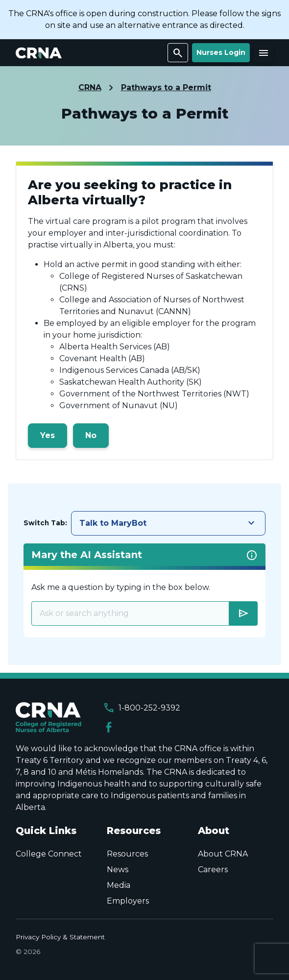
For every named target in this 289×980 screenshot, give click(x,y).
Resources (127, 854)
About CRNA (223, 854)
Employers (128, 901)
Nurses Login (221, 52)
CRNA (90, 87)
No (91, 435)
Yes (48, 435)
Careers (213, 870)
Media (119, 885)
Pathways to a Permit (166, 87)
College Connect (49, 854)
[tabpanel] (144, 590)
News (118, 870)
